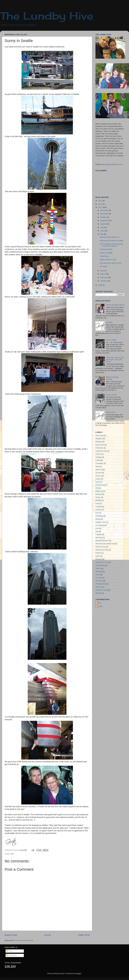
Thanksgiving (101, 584)
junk (97, 528)
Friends (98, 510)
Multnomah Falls (106, 249)
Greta (100, 606)
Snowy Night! (111, 340)
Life (12, 854)
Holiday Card (100, 522)
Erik (97, 488)
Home (48, 935)
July (102, 227)
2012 (100, 204)
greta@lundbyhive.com (114, 164)
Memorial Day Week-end (109, 237)
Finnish (98, 500)
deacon (98, 470)
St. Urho (99, 578)
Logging (99, 534)
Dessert (98, 473)
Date (97, 466)
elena (98, 482)
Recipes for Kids (102, 562)
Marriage (99, 537)
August (103, 224)
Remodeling (100, 565)
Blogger (78, 973)
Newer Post (11, 935)
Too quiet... (104, 266)
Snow (98, 575)
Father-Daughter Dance (115, 305)
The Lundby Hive (47, 16)
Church (98, 454)
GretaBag (99, 516)
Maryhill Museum (102, 541)
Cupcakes (99, 463)
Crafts (98, 460)
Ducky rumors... (112, 395)
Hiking (98, 519)
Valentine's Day (101, 590)
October (104, 217)
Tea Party (99, 581)
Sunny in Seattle (106, 253)
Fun (97, 513)
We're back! (111, 412)
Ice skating (100, 525)
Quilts (98, 556)
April (102, 271)
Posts (9, 951)
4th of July (99, 435)
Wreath (98, 593)
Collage (98, 457)
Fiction (98, 497)
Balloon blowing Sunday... (112, 378)
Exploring (99, 491)
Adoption (99, 439)
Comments (11, 955)
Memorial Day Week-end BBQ (112, 241)
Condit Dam (104, 256)
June (102, 231)
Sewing (98, 572)
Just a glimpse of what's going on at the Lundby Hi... (111, 245)
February (104, 277)
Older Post (84, 935)
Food (97, 503)
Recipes (99, 559)
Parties (98, 553)
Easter (98, 479)
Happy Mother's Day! (108, 260)
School (98, 568)
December (104, 210)
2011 (100, 207)
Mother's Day (101, 547)
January (104, 281)
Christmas (99, 448)
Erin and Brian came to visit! (111, 263)
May (102, 234)
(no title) (109, 322)
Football (99, 507)
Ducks (98, 476)
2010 (100, 285)
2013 (100, 201)
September (105, 221)
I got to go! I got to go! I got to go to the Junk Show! (115, 360)
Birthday (99, 442)
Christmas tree (101, 451)
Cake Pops (100, 445)
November (104, 214)
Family (98, 494)
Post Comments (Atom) (24, 940)
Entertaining (100, 485)
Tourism (98, 587)
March (103, 274)
